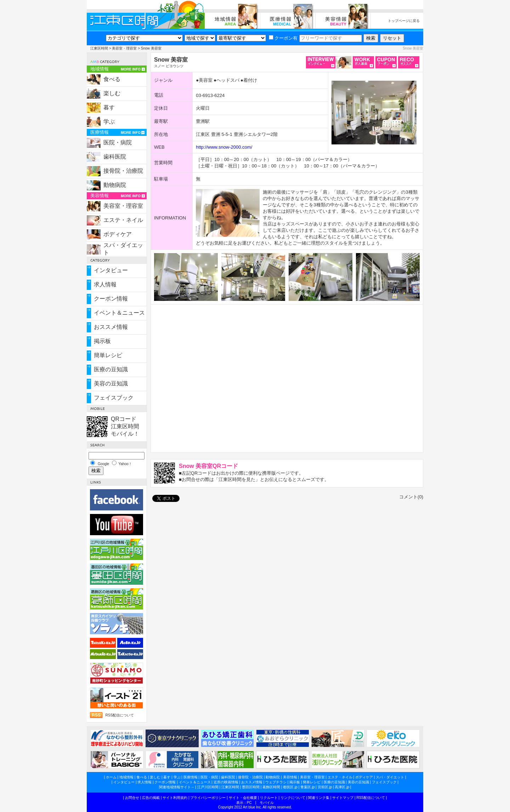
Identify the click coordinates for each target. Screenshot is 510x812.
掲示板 (102, 341)
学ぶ (109, 122)
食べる (112, 79)
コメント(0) (411, 497)
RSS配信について (120, 715)
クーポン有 (283, 38)
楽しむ (112, 93)
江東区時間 (99, 48)
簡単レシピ (108, 355)
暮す (109, 107)
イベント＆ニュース (119, 313)
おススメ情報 (111, 327)
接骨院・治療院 (123, 171)
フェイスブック (114, 398)
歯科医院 (115, 157)
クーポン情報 (111, 299)
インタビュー (111, 270)
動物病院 (115, 185)
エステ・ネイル (123, 220)
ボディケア (118, 234)
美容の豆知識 (111, 384)
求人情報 (105, 284)
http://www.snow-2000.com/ (224, 147)
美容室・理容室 (124, 48)
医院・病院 (118, 142)
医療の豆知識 (111, 369)
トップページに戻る (404, 21)
